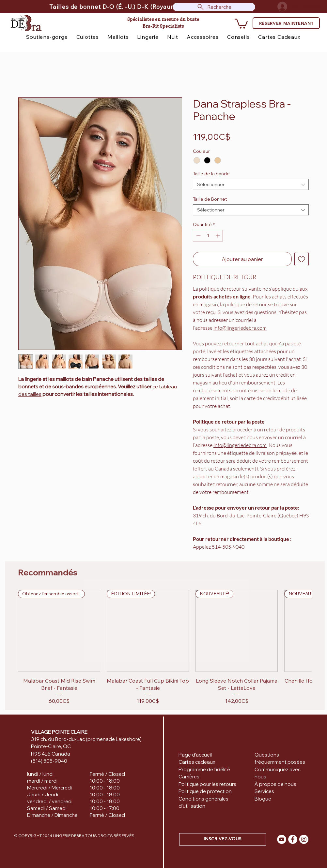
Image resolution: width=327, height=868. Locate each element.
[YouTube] (282, 839)
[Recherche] (214, 7)
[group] (165, 647)
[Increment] (218, 236)
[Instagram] (304, 839)
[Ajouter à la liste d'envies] (302, 259)
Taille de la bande (211, 174)
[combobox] (251, 184)
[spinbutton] (208, 236)
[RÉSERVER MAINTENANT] (286, 23)
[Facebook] (293, 839)
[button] (241, 23)
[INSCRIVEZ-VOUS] (223, 839)
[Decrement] (198, 236)
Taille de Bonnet (210, 199)
